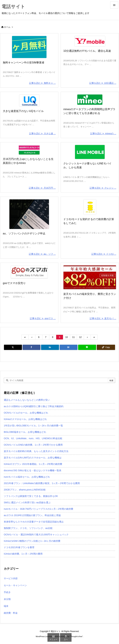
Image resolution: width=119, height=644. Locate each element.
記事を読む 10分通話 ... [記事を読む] (103, 83)
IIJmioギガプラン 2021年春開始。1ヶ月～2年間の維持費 (33, 464)
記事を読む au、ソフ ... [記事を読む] (42, 254)
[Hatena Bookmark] (69, 347)
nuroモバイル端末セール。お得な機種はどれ (27, 477)
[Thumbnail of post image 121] (90, 100)
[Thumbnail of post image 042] (29, 101)
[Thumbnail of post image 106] (29, 272)
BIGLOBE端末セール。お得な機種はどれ (25, 432)
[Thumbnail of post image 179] (90, 277)
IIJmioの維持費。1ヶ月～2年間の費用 (23, 554)
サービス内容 (11, 578)
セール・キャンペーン (15, 585)
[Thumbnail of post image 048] (90, 41)
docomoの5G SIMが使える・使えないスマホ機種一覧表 (33, 470)
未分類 (7, 599)
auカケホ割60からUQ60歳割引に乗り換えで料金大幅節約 (34, 406)
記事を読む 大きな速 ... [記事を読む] (42, 133)
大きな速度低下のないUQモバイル (23, 111)
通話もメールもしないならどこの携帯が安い (27, 400)
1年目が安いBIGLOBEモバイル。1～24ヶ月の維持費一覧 (33, 426)
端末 (6, 606)
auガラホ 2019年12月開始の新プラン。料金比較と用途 (32, 515)
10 (67, 337)
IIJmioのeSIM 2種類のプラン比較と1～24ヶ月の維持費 (32, 541)
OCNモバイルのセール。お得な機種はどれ (26, 413)
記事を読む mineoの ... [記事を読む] (103, 133)
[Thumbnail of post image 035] (29, 214)
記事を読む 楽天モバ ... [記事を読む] (103, 318)
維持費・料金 (11, 613)
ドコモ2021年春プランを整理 (19, 547)
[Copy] (106, 347)
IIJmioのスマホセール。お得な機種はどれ (25, 419)
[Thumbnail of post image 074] (29, 47)
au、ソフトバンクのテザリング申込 (24, 233)
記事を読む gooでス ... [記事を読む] (43, 318)
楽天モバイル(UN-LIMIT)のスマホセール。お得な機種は (33, 458)
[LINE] (87, 347)
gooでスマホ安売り (14, 283)
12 (80, 337)
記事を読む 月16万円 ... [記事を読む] (42, 188)
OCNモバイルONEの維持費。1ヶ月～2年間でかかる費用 (33, 445)
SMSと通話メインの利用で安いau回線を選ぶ (27, 502)
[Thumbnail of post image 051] (90, 152)
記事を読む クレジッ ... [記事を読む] (103, 188)
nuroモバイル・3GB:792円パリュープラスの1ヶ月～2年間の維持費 (38, 509)
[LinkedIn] (50, 347)
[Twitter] (13, 347)
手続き (7, 592)
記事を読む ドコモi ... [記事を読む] (104, 254)
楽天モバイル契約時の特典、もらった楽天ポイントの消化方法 (36, 451)
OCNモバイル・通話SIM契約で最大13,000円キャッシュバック (36, 535)
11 (74, 337)
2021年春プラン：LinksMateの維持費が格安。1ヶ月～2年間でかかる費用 (42, 483)
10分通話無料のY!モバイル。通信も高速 (87, 51)
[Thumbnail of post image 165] (90, 207)
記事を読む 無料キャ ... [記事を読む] (42, 83)
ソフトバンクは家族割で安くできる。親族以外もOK (31, 496)
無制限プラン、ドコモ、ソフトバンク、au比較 (28, 528)
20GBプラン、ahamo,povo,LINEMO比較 (25, 490)
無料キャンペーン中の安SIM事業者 (24, 63)
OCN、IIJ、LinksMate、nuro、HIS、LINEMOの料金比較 (33, 438)
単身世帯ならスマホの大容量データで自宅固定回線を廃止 (34, 522)
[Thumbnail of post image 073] (29, 150)
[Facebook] (32, 347)
